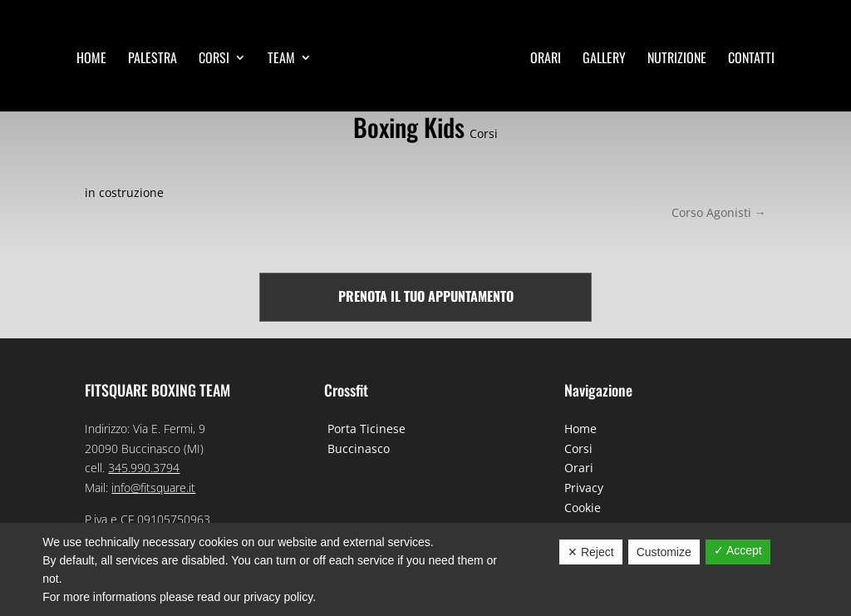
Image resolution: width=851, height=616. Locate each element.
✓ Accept (738, 550)
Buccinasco (357, 448)
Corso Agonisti (719, 212)
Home (91, 59)
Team (281, 59)
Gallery (604, 59)
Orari (546, 59)
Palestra (152, 59)
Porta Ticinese (365, 429)
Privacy (584, 488)
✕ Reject (591, 552)
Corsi (214, 59)
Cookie (583, 508)
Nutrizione (677, 59)
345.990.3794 (144, 468)
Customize (664, 552)
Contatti (751, 59)
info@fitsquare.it (153, 488)
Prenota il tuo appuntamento (426, 296)
